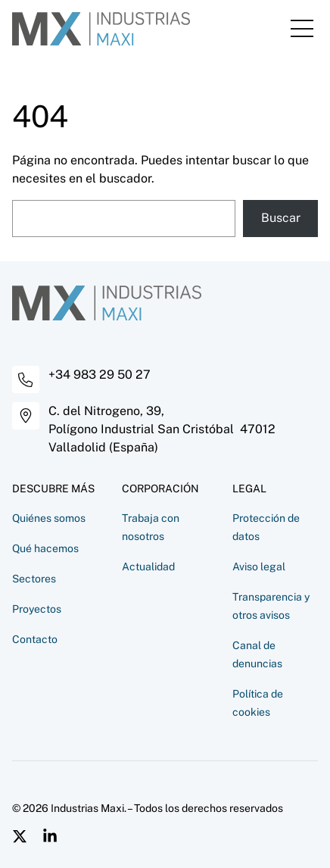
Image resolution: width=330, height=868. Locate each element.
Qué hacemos (45, 548)
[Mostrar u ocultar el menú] (302, 28)
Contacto (35, 639)
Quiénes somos (49, 518)
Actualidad (148, 567)
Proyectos (37, 609)
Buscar (281, 218)
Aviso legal (259, 567)
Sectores (34, 579)
